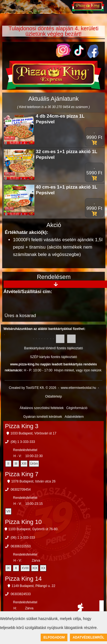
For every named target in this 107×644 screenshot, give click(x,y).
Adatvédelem (74, 417)
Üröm (34, 464)
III (16, 464)
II (8, 464)
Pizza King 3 (22, 426)
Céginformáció (77, 408)
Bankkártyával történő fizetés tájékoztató (53, 348)
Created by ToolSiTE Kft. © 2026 (33, 388)
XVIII (25, 568)
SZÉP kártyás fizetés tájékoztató (54, 357)
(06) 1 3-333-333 (23, 442)
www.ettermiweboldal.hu (78, 388)
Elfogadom (54, 637)
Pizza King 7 (22, 474)
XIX (35, 568)
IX (8, 568)
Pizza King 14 (23, 579)
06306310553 (21, 546)
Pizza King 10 (23, 522)
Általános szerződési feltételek (42, 408)
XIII (24, 464)
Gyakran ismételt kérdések (43, 417)
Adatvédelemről (88, 637)
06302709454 (21, 490)
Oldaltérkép (53, 396)
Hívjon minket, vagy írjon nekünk (78, 370)
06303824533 (21, 594)
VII (8, 511)
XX (43, 568)
